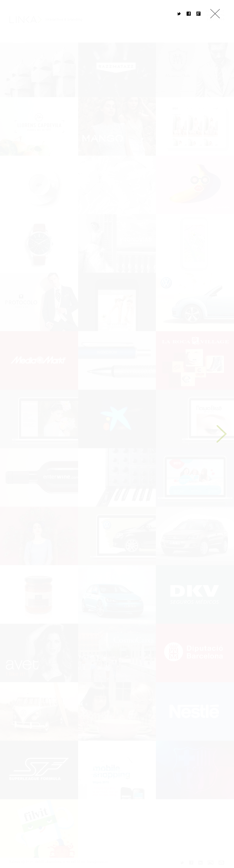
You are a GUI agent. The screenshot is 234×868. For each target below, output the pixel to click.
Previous (10, 434)
